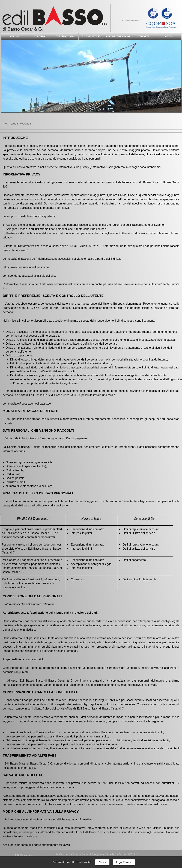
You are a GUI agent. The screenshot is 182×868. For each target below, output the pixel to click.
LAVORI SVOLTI (91, 36)
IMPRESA (14, 36)
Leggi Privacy (124, 862)
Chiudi (102, 862)
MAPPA (169, 36)
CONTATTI (143, 36)
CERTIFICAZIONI (66, 36)
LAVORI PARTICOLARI (118, 36)
